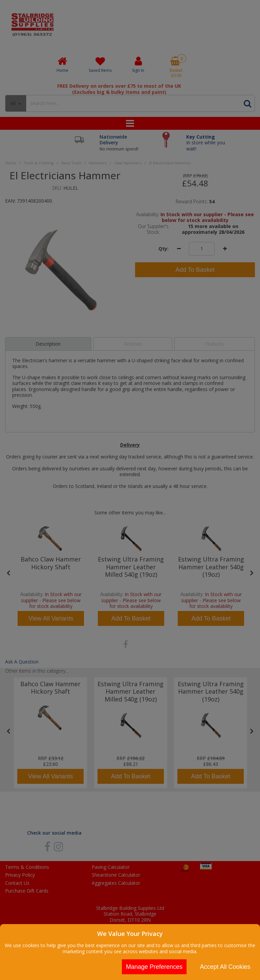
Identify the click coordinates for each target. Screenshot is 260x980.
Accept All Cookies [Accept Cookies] (225, 967)
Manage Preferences (154, 967)
